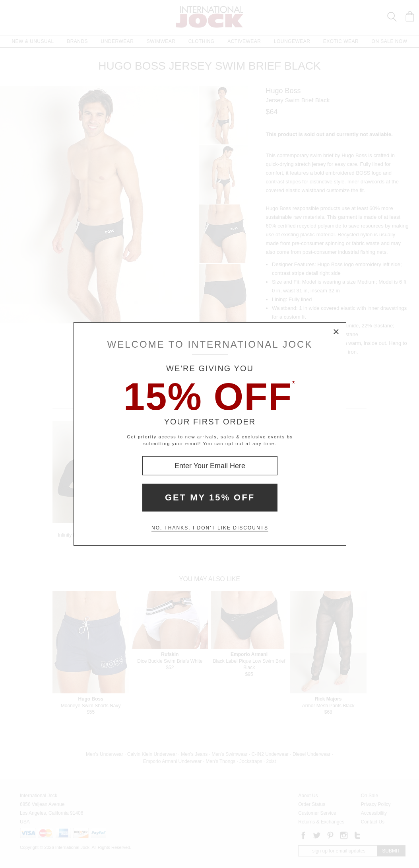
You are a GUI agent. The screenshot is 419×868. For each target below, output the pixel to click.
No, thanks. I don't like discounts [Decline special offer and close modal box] (210, 528)
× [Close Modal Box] (336, 332)
